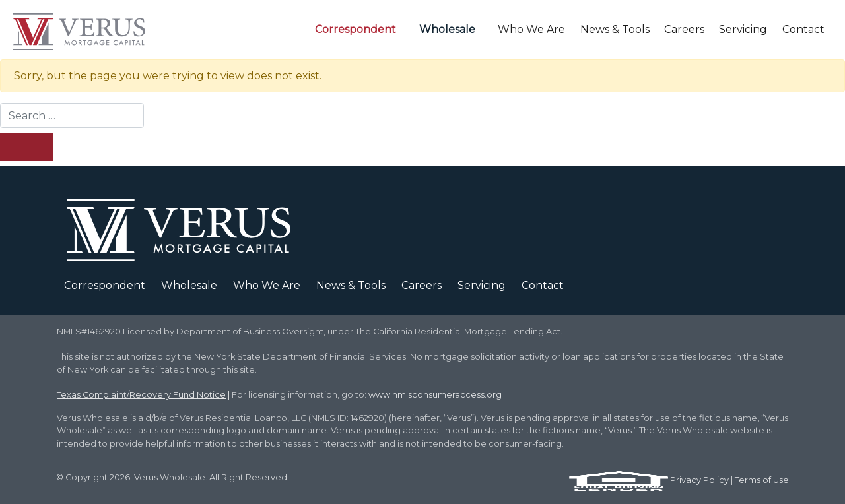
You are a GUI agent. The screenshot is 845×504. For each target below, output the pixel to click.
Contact (803, 29)
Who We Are (531, 29)
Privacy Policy (699, 480)
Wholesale (447, 29)
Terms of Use (762, 480)
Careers (684, 29)
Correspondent (355, 29)
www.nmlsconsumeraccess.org (435, 395)
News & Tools (615, 29)
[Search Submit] (26, 147)
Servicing (743, 29)
